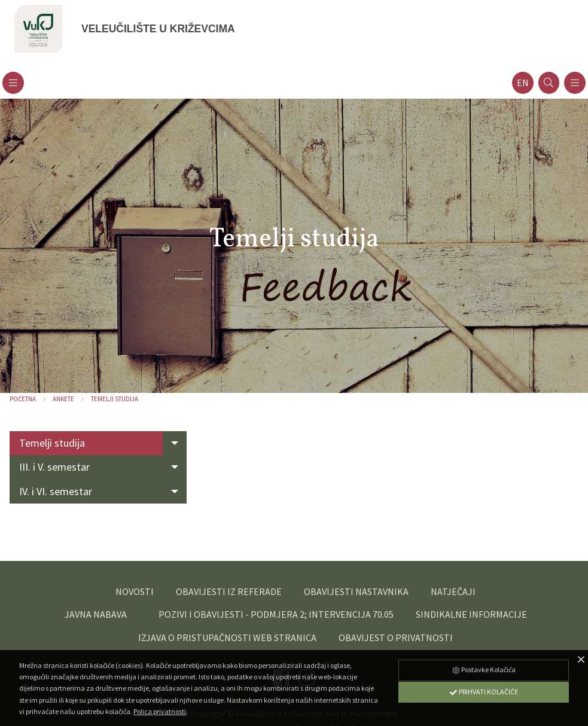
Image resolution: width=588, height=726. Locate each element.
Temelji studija (115, 399)
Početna (23, 399)
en (523, 83)
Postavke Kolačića (483, 669)
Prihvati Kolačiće (483, 692)
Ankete (63, 399)
